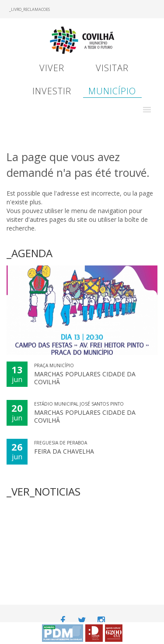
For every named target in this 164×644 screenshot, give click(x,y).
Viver (52, 68)
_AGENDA (30, 253)
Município (112, 91)
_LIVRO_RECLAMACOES (30, 9)
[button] (147, 110)
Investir (52, 91)
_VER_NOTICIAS (44, 491)
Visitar (112, 68)
